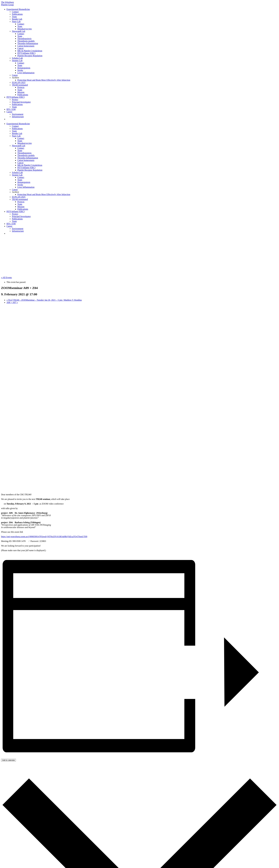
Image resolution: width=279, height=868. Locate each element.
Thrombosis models (26, 41)
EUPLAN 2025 (19, 82)
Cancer (20, 48)
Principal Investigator (21, 102)
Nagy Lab (16, 21)
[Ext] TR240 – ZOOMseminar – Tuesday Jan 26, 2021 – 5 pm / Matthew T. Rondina (44, 300)
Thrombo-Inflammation (28, 43)
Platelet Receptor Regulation (30, 56)
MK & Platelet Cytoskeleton (30, 51)
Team (14, 17)
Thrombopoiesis (24, 39)
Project (15, 100)
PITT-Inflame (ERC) (26, 53)
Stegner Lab (17, 61)
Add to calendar (8, 760)
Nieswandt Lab (19, 31)
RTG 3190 (11, 109)
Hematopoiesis (24, 68)
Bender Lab (17, 19)
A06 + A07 (12, 302)
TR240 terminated (20, 85)
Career (15, 75)
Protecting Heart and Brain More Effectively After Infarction (44, 80)
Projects (21, 87)
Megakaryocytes (25, 29)
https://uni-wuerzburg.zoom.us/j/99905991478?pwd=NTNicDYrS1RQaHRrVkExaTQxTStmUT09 (44, 537)
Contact (15, 12)
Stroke (20, 70)
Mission (21, 92)
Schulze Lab (17, 58)
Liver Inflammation (26, 73)
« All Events (6, 278)
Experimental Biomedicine (18, 9)
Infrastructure (18, 117)
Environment (18, 114)
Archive (15, 78)
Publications (17, 14)
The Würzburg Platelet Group (7, 3)
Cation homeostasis (26, 46)
